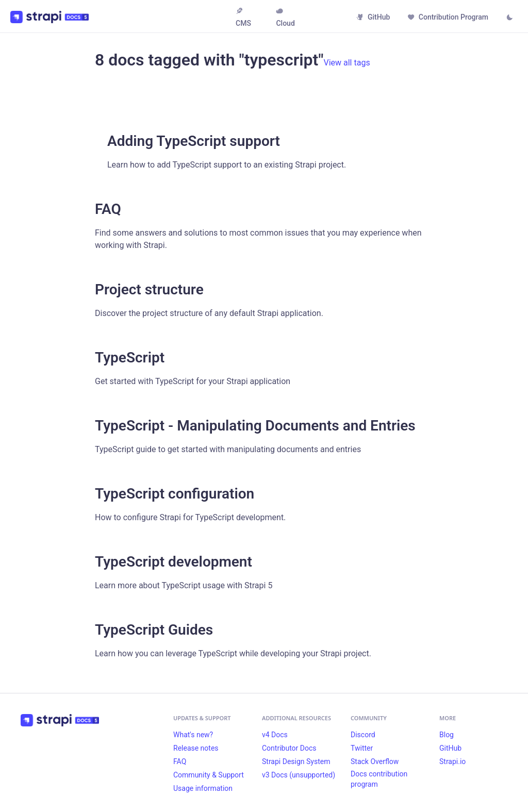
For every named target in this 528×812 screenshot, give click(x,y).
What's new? (193, 735)
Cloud (285, 17)
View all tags (346, 63)
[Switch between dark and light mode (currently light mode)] (509, 18)
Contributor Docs (289, 748)
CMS (243, 17)
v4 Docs (275, 735)
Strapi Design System (296, 761)
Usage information (203, 788)
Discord (363, 735)
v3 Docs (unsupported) (299, 775)
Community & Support (209, 775)
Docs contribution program (379, 779)
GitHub (373, 17)
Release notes (196, 748)
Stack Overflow (375, 761)
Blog (447, 735)
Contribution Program (448, 17)
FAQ (180, 761)
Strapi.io (452, 761)
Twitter (362, 748)
